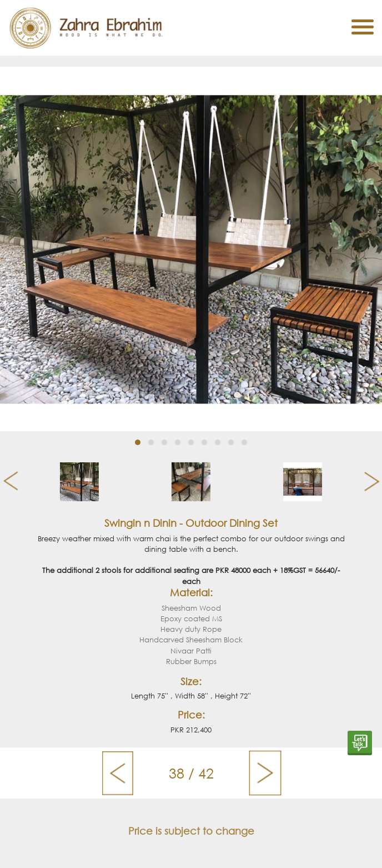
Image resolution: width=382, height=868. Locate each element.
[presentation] (6, 482)
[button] (138, 442)
